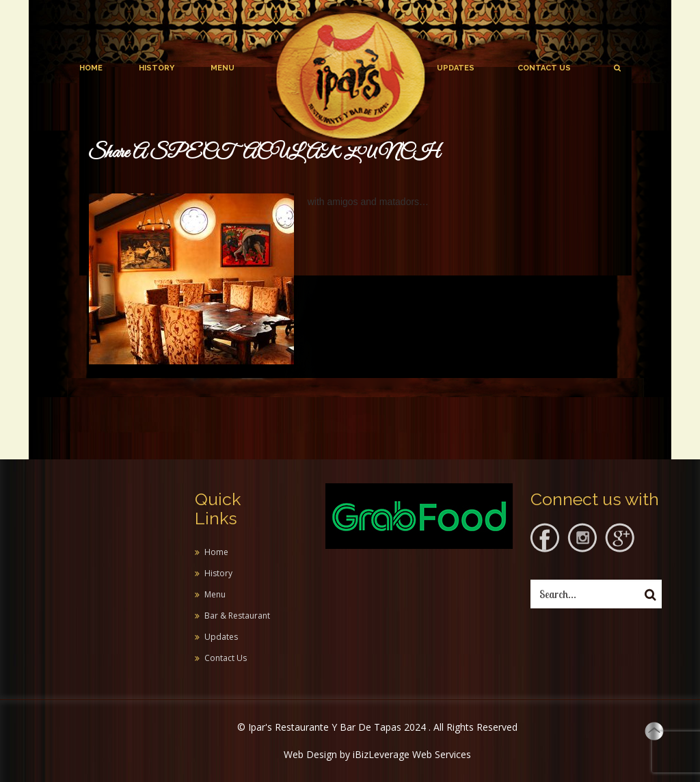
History (157, 68)
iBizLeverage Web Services (412, 754)
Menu (223, 68)
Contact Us (544, 68)
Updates (456, 68)
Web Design (310, 754)
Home (91, 68)
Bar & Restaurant (237, 616)
